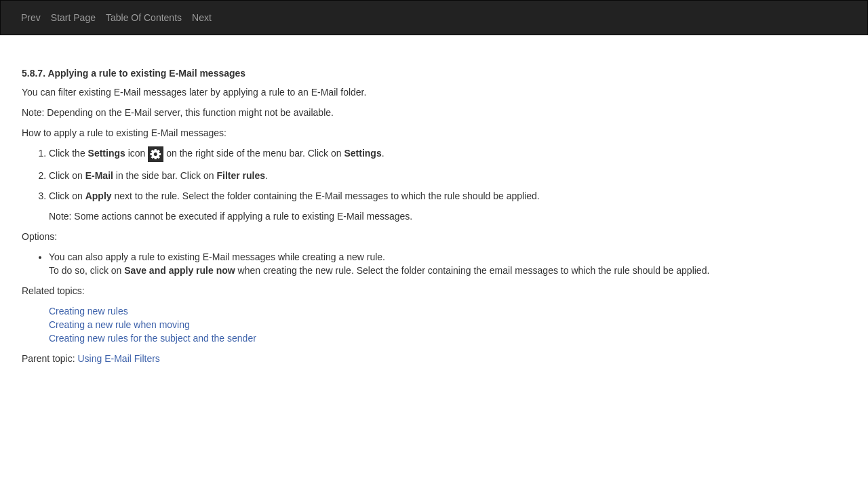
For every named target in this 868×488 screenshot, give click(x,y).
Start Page (73, 18)
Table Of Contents (144, 18)
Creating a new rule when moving (119, 325)
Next (202, 18)
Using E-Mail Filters (119, 359)
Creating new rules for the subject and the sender (153, 338)
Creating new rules (88, 311)
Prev (31, 18)
